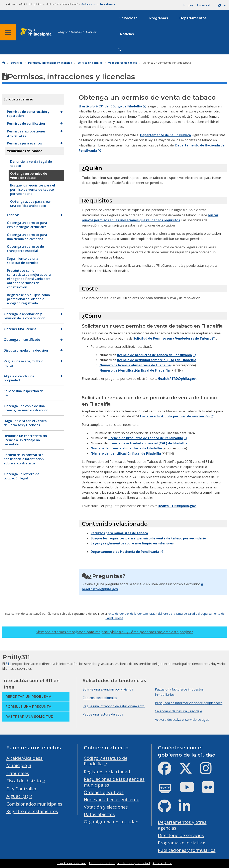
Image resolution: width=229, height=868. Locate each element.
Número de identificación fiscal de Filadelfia (135, 370)
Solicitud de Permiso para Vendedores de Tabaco (172, 338)
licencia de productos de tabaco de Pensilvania (155, 355)
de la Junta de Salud (182, 613)
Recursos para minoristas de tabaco (119, 533)
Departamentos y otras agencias (182, 825)
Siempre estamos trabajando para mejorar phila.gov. (114, 632)
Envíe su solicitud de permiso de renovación (175, 416)
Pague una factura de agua (103, 714)
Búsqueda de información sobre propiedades (189, 703)
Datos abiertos (99, 814)
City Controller (21, 789)
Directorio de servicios (181, 835)
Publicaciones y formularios (187, 850)
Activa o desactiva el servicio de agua (182, 720)
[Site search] (119, 50)
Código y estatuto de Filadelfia (106, 761)
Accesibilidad (162, 863)
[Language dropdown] (223, 5)
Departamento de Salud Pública (166, 135)
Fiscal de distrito (24, 781)
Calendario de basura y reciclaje (178, 711)
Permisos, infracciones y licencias (50, 63)
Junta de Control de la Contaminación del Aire (138, 613)
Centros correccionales (100, 698)
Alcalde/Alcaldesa (25, 758)
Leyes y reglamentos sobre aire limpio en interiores (132, 543)
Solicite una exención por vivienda (108, 689)
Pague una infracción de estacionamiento (114, 706)
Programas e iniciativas (182, 843)
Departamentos (193, 18)
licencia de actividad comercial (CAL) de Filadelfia (157, 360)
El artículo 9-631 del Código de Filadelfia (110, 106)
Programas (159, 18)
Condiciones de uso (71, 863)
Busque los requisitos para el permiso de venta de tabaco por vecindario (148, 538)
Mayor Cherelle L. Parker (77, 32)
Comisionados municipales (34, 804)
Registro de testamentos (32, 811)
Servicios (127, 18)
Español (203, 5)
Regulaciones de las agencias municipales (114, 782)
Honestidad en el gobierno (112, 799)
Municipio (17, 765)
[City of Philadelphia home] (37, 32)
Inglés (188, 5)
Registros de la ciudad (107, 772)
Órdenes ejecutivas (104, 792)
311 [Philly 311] (8, 664)
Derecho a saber (102, 863)
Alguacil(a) (17, 796)
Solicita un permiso (90, 63)
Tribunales (18, 773)
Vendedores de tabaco (123, 63)
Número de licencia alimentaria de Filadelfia (135, 365)
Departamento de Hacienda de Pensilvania (125, 552)
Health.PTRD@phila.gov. (177, 379)
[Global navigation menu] (8, 32)
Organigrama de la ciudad (111, 822)
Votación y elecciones (106, 807)
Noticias (127, 34)
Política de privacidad (134, 863)
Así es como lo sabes (98, 4)
